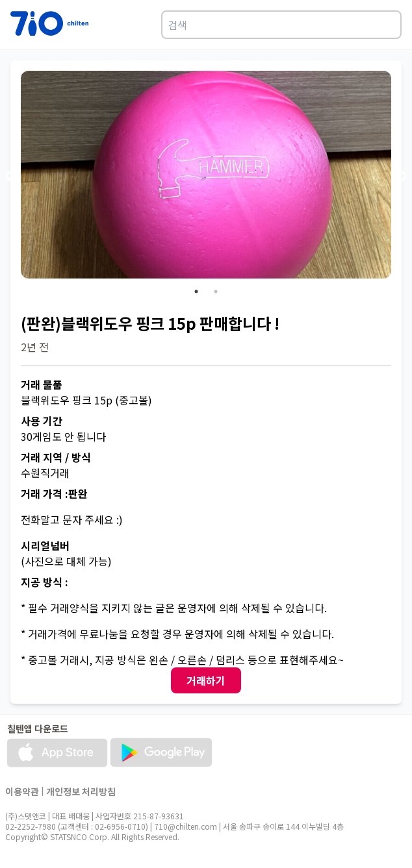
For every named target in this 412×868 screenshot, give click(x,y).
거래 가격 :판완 (54, 493)
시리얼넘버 (45, 545)
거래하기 (206, 680)
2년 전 (35, 347)
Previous (11, 177)
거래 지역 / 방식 (56, 457)
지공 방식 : (45, 582)
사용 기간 (42, 421)
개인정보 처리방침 (81, 791)
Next (401, 177)
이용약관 (22, 791)
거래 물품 (42, 384)
